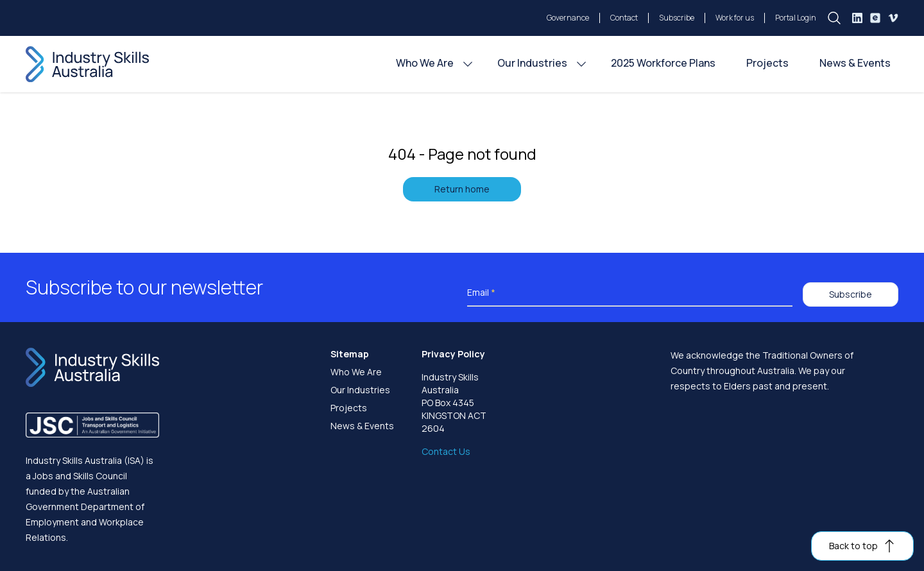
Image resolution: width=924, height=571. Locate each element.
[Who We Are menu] (468, 64)
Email (481, 292)
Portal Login (796, 18)
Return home (462, 189)
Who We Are (356, 372)
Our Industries (360, 390)
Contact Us (446, 451)
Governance (568, 18)
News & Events (362, 426)
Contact (624, 18)
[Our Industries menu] (581, 64)
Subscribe (677, 18)
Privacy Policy (453, 354)
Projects (349, 408)
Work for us (735, 18)
